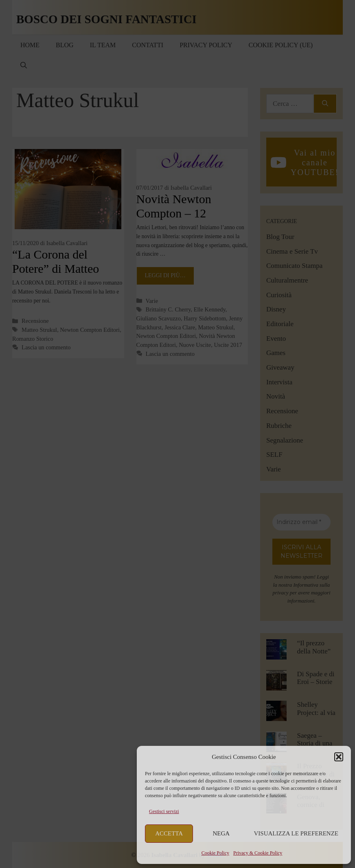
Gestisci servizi (164, 811)
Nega (221, 833)
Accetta (169, 833)
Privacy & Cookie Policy (258, 853)
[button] (339, 757)
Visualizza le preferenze (296, 833)
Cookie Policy (215, 853)
